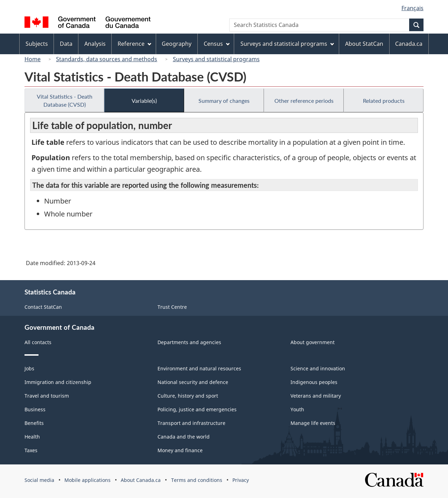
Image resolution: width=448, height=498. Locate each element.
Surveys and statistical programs (216, 59)
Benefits (34, 423)
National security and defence (193, 382)
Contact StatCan (43, 307)
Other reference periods (304, 101)
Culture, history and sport (188, 396)
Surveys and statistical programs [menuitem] (287, 44)
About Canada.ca (141, 480)
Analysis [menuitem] (95, 44)
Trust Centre (172, 307)
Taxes (31, 450)
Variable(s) (144, 101)
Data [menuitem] (66, 44)
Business (35, 409)
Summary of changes (224, 101)
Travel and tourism (47, 396)
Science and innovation (318, 368)
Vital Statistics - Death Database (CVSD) (65, 100)
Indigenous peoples (314, 382)
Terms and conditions (197, 480)
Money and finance (180, 450)
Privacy (241, 480)
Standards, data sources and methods (107, 59)
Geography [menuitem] (177, 44)
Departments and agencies (189, 342)
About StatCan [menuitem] (364, 44)
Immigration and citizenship (58, 382)
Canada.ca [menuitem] (409, 44)
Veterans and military (316, 396)
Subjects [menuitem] (37, 44)
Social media (39, 480)
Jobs (29, 368)
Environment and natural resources (199, 368)
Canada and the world (184, 437)
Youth (297, 409)
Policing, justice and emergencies (197, 409)
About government (313, 342)
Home (33, 59)
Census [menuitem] (217, 44)
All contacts (38, 342)
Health (32, 437)
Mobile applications (87, 480)
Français (412, 8)
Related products (384, 101)
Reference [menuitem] (134, 44)
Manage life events (313, 423)
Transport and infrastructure (191, 423)
